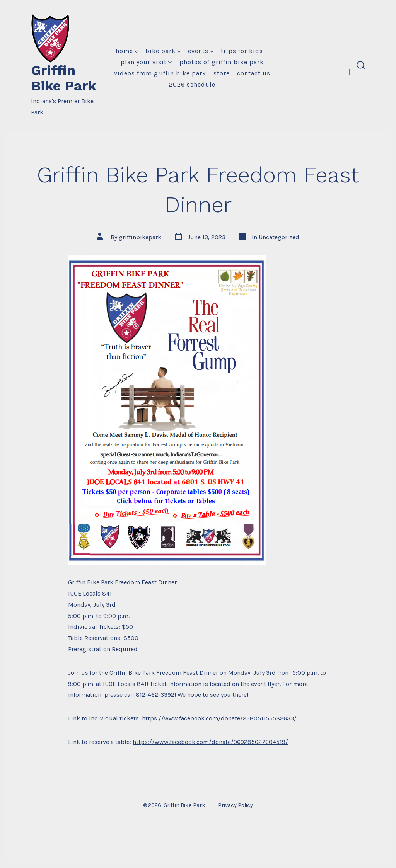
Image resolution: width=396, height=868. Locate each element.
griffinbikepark (140, 237)
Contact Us (254, 73)
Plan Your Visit (146, 62)
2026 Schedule (192, 84)
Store (222, 73)
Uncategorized (279, 237)
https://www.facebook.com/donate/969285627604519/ (210, 742)
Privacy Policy (236, 805)
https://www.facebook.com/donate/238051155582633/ (219, 718)
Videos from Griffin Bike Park (160, 73)
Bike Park (163, 51)
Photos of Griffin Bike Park (222, 62)
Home (127, 51)
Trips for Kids (242, 51)
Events (201, 51)
